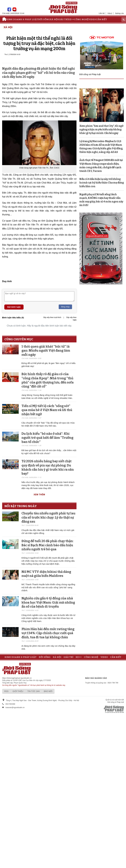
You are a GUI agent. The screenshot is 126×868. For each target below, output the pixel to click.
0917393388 (10, 704)
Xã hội (54, 19)
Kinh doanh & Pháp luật (22, 19)
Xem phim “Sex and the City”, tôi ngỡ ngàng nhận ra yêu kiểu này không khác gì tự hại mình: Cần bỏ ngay (101, 129)
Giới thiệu (18, 691)
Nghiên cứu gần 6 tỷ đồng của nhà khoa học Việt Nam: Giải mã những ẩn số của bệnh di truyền (48, 602)
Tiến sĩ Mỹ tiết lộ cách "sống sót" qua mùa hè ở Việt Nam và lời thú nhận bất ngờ (47, 410)
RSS (6, 691)
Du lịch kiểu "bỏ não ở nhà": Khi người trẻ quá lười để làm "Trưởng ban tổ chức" (47, 438)
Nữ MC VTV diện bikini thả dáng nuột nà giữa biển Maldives (46, 574)
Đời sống (44, 19)
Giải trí (63, 19)
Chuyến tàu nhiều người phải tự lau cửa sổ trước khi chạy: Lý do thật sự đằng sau (48, 517)
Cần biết (101, 19)
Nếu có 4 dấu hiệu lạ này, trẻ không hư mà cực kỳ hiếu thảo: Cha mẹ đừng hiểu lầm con (102, 183)
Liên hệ (102, 13)
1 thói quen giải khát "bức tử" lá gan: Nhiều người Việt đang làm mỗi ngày (46, 351)
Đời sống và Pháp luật (90, 74)
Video (92, 19)
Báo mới (48, 691)
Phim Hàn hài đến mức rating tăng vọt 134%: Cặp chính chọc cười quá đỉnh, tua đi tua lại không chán (48, 633)
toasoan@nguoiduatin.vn (15, 707)
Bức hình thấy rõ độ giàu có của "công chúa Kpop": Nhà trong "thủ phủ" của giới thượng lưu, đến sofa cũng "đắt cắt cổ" (48, 380)
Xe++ (71, 19)
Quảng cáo (119, 13)
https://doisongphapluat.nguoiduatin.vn (17, 678)
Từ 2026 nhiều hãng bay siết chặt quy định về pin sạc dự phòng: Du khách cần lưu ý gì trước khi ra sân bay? (48, 467)
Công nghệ (81, 19)
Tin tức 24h (34, 691)
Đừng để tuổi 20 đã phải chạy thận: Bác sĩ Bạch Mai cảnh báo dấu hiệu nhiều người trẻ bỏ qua (48, 545)
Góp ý (110, 13)
